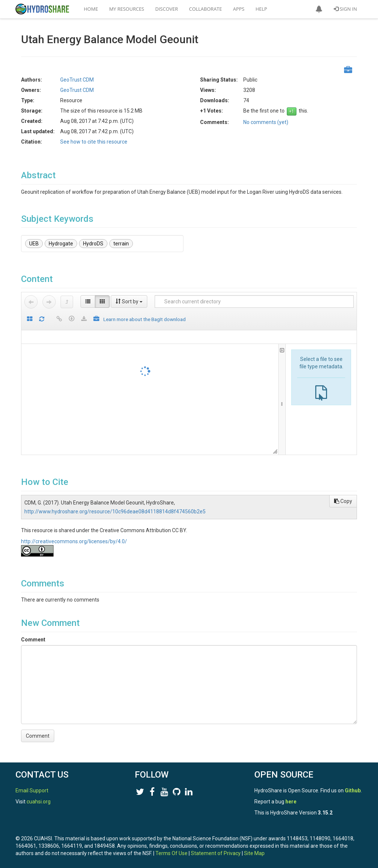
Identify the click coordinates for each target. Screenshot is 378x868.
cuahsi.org (39, 802)
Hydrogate (61, 244)
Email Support (32, 790)
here (291, 802)
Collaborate (205, 9)
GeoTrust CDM (77, 80)
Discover (167, 9)
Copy (343, 501)
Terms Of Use (171, 853)
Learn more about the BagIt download (145, 319)
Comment (33, 640)
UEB (34, 244)
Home (91, 9)
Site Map (254, 853)
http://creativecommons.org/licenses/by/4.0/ (74, 541)
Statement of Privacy (216, 853)
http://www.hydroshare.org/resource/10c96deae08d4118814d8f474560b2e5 (115, 512)
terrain (121, 244)
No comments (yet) (266, 122)
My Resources (127, 9)
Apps (239, 9)
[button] (319, 9)
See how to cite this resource (94, 142)
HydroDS (93, 244)
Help (261, 9)
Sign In (345, 9)
